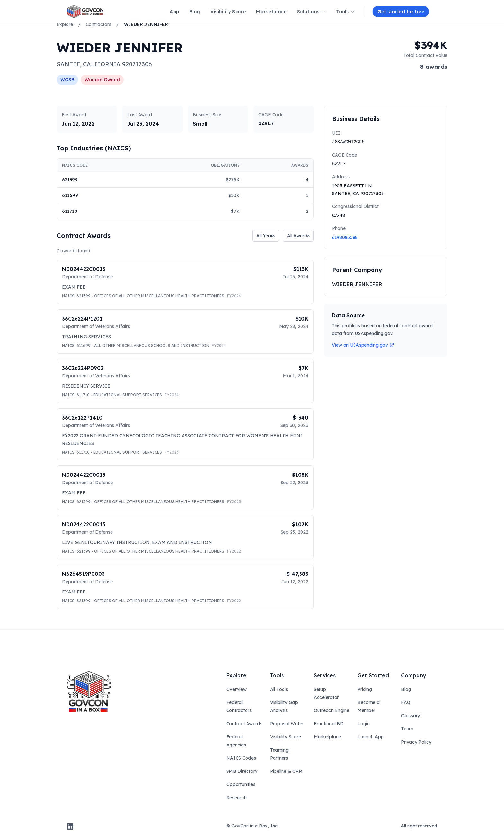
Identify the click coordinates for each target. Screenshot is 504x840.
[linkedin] (70, 826)
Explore (65, 24)
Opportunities (241, 784)
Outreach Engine (332, 710)
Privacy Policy (416, 742)
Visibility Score (285, 737)
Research (236, 798)
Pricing (365, 689)
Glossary (411, 716)
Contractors (99, 24)
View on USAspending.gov (363, 345)
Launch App (371, 737)
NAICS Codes (241, 758)
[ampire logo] (85, 12)
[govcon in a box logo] (89, 691)
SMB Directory (242, 771)
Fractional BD (329, 724)
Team (407, 729)
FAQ (406, 702)
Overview (236, 689)
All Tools (279, 689)
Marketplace (327, 737)
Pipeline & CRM (286, 771)
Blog (406, 689)
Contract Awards (244, 724)
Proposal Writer (287, 724)
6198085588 (345, 237)
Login (364, 724)
